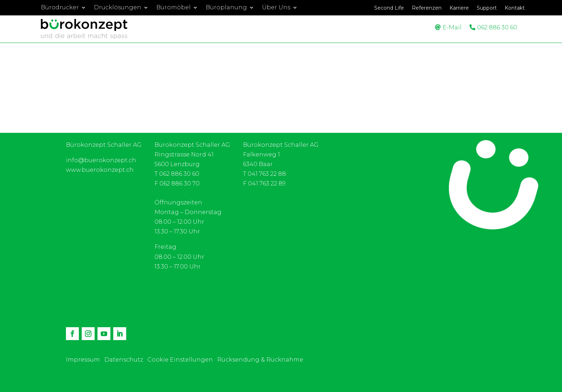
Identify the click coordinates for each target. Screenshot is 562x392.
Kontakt (515, 8)
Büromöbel (173, 8)
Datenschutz (124, 360)
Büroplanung (226, 8)
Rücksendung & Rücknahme (260, 360)
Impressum (83, 360)
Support (487, 8)
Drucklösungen (118, 8)
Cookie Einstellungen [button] (180, 360)
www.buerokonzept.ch (100, 170)
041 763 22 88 (267, 174)
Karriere (459, 8)
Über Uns (276, 8)
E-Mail (452, 27)
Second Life (389, 8)
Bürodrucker (60, 8)
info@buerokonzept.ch (101, 160)
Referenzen (427, 8)
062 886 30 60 (497, 27)
